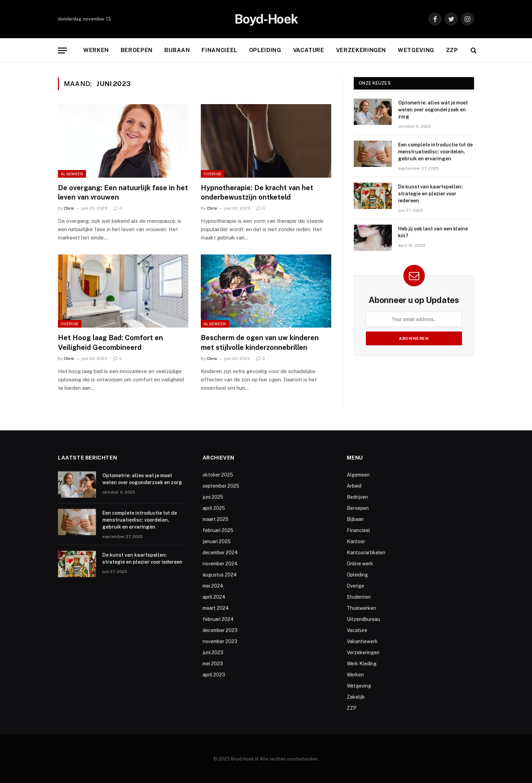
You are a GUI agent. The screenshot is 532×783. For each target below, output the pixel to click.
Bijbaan (177, 50)
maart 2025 (216, 519)
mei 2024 (213, 586)
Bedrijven (357, 497)
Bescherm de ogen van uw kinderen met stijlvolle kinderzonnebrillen (260, 342)
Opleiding (265, 50)
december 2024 (220, 553)
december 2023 (220, 630)
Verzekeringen (361, 50)
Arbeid (354, 486)
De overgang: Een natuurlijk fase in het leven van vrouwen (123, 192)
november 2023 (220, 641)
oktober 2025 (218, 475)
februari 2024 (218, 619)
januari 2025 (217, 541)
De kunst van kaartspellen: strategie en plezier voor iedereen (430, 194)
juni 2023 (213, 652)
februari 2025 (218, 530)
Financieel (219, 50)
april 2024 (214, 597)
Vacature (309, 50)
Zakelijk (356, 697)
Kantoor (356, 541)
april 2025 (214, 508)
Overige (213, 174)
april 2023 (214, 675)
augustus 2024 (220, 575)
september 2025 (221, 486)
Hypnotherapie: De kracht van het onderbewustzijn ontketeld (257, 192)
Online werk (360, 564)
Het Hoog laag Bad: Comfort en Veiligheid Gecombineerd (110, 342)
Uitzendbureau (363, 619)
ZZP (452, 50)
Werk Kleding (362, 664)
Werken (96, 50)
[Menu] (62, 50)
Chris (69, 208)
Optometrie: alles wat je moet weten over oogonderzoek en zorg (433, 110)
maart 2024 (216, 608)
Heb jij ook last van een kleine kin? (433, 232)
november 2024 (220, 564)
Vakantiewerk (362, 641)
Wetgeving (416, 50)
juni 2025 (213, 497)
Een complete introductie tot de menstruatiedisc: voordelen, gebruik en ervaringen (435, 152)
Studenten (359, 597)
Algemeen (72, 174)
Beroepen (137, 50)
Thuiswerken (361, 608)
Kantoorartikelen (366, 553)
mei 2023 (213, 664)
